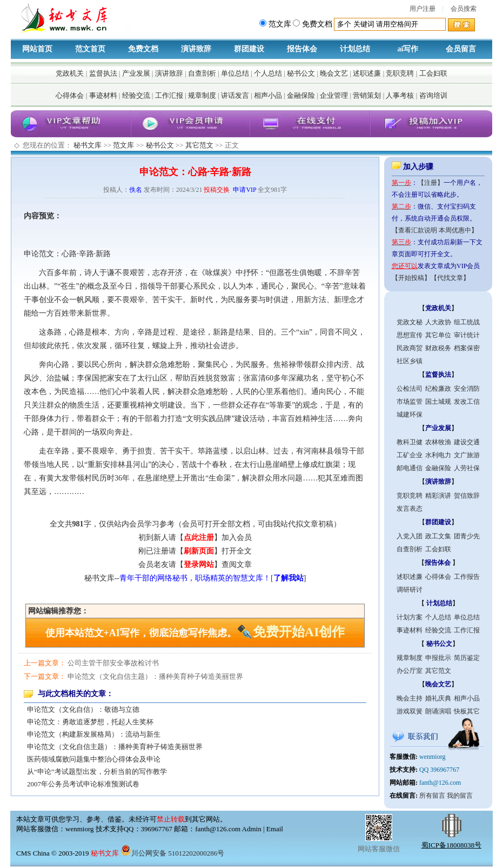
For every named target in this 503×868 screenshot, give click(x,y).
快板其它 (467, 711)
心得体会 (70, 95)
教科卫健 (410, 442)
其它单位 (438, 335)
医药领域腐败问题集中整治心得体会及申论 (94, 759)
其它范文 (199, 145)
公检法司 (410, 389)
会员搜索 (464, 9)
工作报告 (467, 577)
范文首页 (90, 49)
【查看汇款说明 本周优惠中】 (435, 230)
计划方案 (410, 617)
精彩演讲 (438, 496)
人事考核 (400, 95)
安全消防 (467, 389)
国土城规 (438, 402)
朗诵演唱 (438, 711)
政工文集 (438, 536)
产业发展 (136, 73)
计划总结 (355, 49)
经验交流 (136, 95)
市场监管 (410, 402)
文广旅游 (467, 455)
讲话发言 (235, 95)
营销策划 (367, 95)
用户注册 (422, 9)
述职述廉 (367, 73)
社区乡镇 (410, 361)
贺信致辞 (467, 496)
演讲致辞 (196, 49)
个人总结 (268, 73)
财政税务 (438, 348)
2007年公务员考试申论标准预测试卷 (83, 784)
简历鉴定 (467, 658)
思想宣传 (410, 335)
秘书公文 (301, 73)
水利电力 (438, 455)
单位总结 (235, 73)
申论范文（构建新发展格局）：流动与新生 (94, 734)
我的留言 (460, 796)
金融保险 (301, 95)
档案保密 (467, 348)
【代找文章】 (450, 278)
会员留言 (461, 49)
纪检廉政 (438, 389)
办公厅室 (410, 671)
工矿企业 (410, 455)
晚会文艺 (334, 73)
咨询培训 (433, 95)
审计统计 (467, 335)
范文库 (123, 145)
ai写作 (408, 49)
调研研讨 (410, 590)
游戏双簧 (410, 711)
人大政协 (438, 322)
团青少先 (467, 536)
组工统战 (467, 322)
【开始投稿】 (411, 278)
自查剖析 (202, 73)
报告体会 (302, 49)
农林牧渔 (438, 442)
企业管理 (334, 95)
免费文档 (143, 49)
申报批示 (438, 658)
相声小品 (268, 95)
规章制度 (202, 95)
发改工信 (467, 402)
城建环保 (410, 415)
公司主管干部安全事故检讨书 (113, 663)
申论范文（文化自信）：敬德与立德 (83, 709)
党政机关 (70, 73)
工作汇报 (169, 95)
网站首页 (37, 49)
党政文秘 (410, 322)
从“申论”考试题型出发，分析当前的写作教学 (97, 772)
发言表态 (410, 509)
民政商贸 (410, 348)
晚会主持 (410, 698)
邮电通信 (410, 468)
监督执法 (103, 73)
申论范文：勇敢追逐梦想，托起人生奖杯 (90, 722)
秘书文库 (88, 145)
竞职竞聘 (400, 73)
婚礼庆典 (438, 698)
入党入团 (410, 536)
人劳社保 (467, 468)
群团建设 (249, 49)
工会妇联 (433, 73)
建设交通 (467, 442)
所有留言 (432, 796)
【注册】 (431, 183)
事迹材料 (103, 95)
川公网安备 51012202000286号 (172, 853)
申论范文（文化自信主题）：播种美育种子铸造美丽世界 (155, 676)
